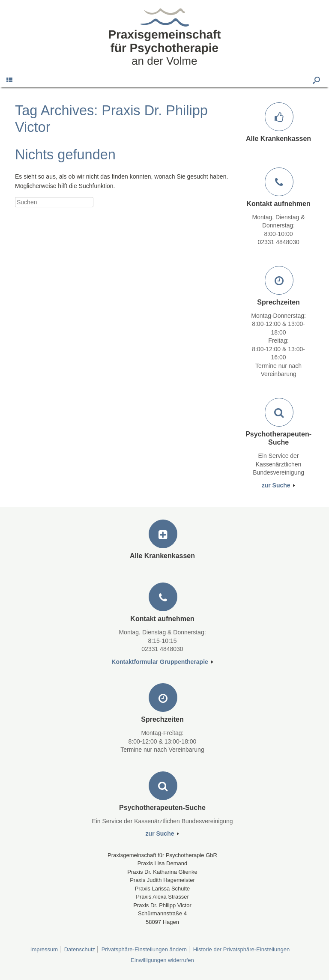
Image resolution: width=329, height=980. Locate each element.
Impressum (44, 949)
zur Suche (279, 485)
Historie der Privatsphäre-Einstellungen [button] (241, 949)
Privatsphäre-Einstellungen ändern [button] (144, 949)
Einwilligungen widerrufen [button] (162, 960)
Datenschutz (80, 949)
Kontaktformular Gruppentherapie (162, 662)
